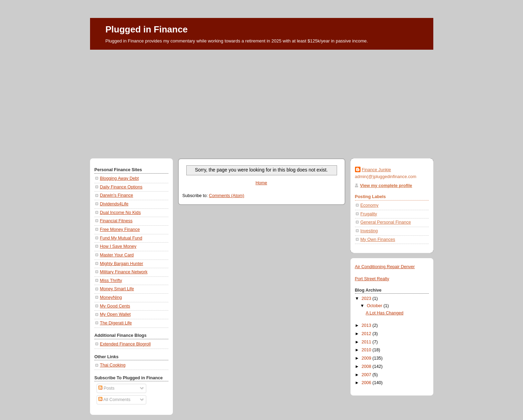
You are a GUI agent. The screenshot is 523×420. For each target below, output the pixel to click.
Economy (370, 205)
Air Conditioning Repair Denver (385, 267)
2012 (367, 334)
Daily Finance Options (121, 187)
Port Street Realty (372, 279)
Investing (369, 231)
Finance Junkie (377, 170)
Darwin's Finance (117, 195)
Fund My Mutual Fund (121, 238)
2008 (367, 367)
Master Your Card (117, 255)
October (375, 306)
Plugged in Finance (147, 29)
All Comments (114, 400)
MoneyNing (111, 297)
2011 (367, 342)
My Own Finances (378, 240)
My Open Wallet (115, 314)
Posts (106, 388)
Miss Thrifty (111, 281)
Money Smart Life (117, 289)
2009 (367, 358)
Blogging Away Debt (120, 178)
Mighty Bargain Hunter (122, 264)
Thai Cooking (113, 365)
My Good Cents (115, 306)
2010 (367, 350)
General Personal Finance (386, 222)
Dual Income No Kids (120, 213)
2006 (367, 383)
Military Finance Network (124, 272)
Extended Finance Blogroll (125, 344)
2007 (367, 375)
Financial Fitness (116, 221)
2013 (367, 325)
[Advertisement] (262, 101)
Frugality (369, 214)
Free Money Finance (120, 229)
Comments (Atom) (227, 196)
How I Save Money (118, 246)
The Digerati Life (116, 323)
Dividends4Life (114, 204)
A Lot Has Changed (384, 313)
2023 (367, 299)
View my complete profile (386, 186)
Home (261, 183)
